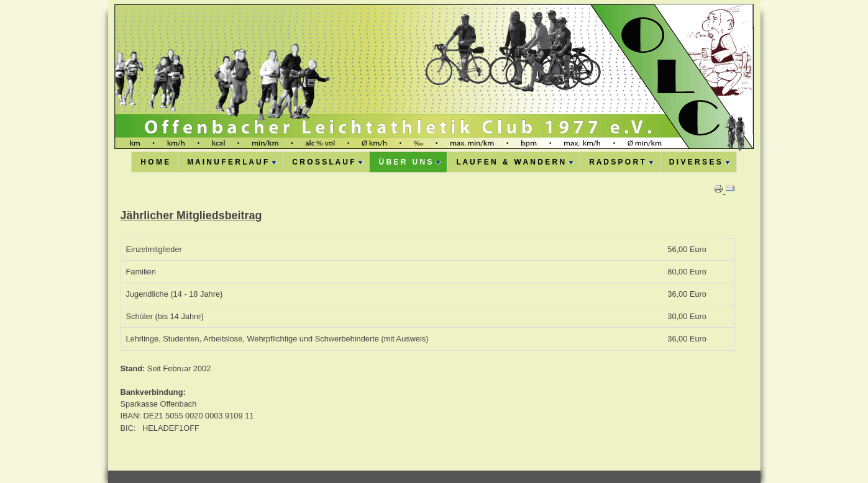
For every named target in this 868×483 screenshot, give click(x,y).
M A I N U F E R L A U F (232, 162)
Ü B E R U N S (409, 162)
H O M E (155, 162)
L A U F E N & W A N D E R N (515, 162)
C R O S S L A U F (327, 162)
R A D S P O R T (621, 162)
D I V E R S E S (700, 162)
